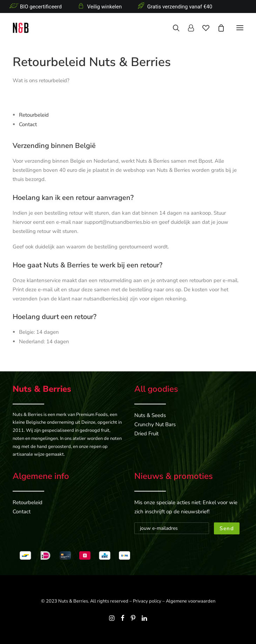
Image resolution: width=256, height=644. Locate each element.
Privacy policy (147, 601)
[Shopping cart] (217, 28)
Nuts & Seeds (150, 415)
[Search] (172, 28)
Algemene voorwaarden (191, 601)
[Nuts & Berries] (62, 28)
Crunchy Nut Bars (155, 424)
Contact (28, 124)
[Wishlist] (202, 28)
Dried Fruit (146, 434)
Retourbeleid (34, 115)
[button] (240, 28)
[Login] (187, 28)
